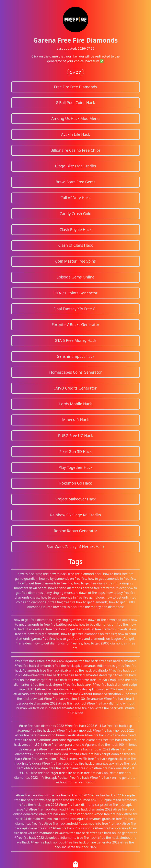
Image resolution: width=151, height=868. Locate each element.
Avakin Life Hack (76, 134)
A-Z (76, 72)
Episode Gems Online (75, 277)
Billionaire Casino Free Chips (75, 150)
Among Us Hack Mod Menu (75, 118)
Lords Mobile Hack (75, 404)
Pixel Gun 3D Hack (75, 451)
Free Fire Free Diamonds (76, 87)
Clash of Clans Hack (75, 245)
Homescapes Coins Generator (75, 372)
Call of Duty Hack (76, 198)
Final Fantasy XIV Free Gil (75, 309)
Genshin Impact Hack (75, 356)
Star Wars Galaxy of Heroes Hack (75, 547)
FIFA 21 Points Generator (75, 293)
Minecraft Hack (75, 420)
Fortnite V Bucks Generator (76, 324)
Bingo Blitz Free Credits (75, 166)
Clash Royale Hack (76, 230)
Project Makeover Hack (75, 499)
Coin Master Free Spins (75, 261)
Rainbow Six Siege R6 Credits (75, 515)
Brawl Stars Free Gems (75, 182)
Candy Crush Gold (75, 214)
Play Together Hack (76, 467)
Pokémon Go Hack (75, 483)
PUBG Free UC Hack (76, 436)
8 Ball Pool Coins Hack (75, 103)
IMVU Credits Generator (75, 388)
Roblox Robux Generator (75, 531)
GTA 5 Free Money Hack (75, 340)
